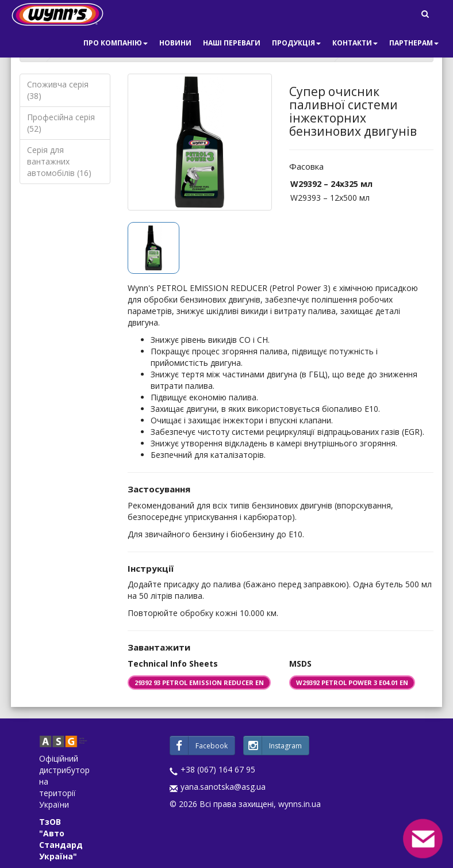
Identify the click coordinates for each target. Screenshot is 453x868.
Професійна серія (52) (61, 123)
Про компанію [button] (116, 43)
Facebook (199, 745)
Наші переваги (232, 43)
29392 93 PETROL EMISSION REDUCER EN (199, 682)
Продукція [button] (296, 43)
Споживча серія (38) (58, 90)
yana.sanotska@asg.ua (223, 787)
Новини (175, 43)
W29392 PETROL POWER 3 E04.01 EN (352, 682)
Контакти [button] (355, 43)
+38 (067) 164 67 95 (218, 769)
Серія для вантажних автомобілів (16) (59, 161)
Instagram (273, 745)
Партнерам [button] (414, 43)
